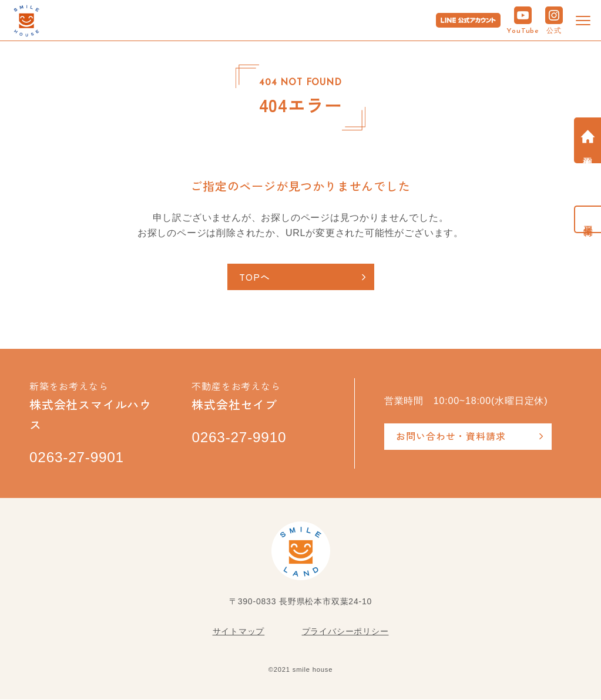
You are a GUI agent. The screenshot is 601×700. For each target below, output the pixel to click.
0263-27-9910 (240, 438)
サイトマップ (239, 632)
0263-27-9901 (78, 458)
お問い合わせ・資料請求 (451, 436)
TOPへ (255, 277)
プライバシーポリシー (345, 632)
